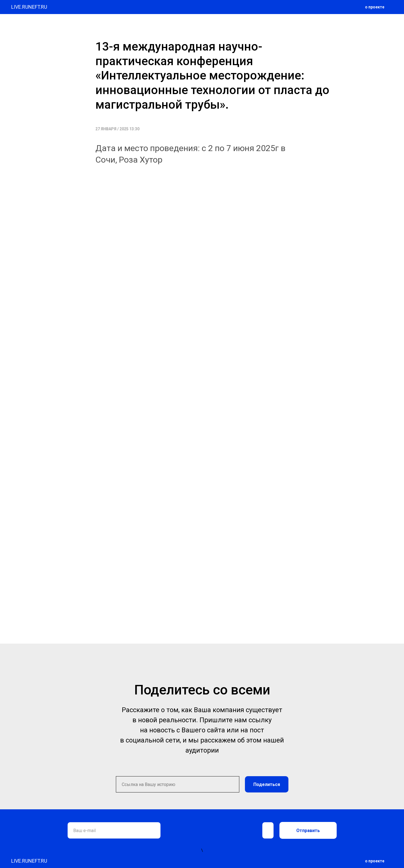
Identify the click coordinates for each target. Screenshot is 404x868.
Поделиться (267, 784)
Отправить (308, 831)
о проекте (375, 7)
